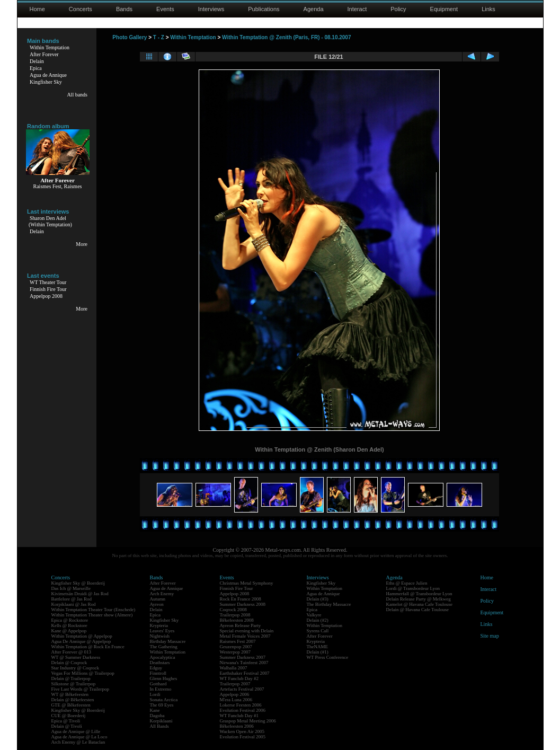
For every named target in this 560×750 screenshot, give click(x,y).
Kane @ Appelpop (69, 631)
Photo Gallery (130, 37)
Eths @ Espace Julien (407, 583)
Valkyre (314, 615)
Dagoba (157, 716)
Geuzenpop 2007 (236, 647)
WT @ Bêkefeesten (70, 694)
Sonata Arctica (164, 700)
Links (488, 9)
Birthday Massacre (168, 641)
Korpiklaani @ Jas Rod (74, 604)
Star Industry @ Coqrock (75, 668)
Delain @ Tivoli (67, 726)
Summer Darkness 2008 (243, 604)
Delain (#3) (318, 599)
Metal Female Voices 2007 (245, 636)
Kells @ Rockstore (69, 625)
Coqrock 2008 (233, 610)
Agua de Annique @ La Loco (79, 737)
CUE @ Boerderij (69, 716)
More (82, 244)
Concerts (81, 9)
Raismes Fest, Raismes (58, 186)
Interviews (211, 9)
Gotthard (158, 684)
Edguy (156, 668)
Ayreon (157, 604)
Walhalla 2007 (234, 668)
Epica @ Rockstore (70, 620)
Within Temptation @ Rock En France (88, 647)
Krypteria (159, 625)
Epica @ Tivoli (66, 721)
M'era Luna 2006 (236, 700)
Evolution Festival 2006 (243, 710)
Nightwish (160, 636)
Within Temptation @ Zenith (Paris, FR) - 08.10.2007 (286, 37)
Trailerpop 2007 (235, 684)
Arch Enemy (162, 594)
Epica (36, 68)
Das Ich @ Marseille (71, 588)
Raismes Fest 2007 (238, 641)
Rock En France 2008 (241, 599)
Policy (398, 9)
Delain (37, 61)
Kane (155, 710)
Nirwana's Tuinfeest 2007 (244, 663)
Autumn (158, 599)
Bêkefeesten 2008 (237, 620)
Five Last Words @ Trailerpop (80, 689)
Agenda (314, 9)
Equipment (444, 9)
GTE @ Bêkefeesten (71, 705)
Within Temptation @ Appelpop (82, 636)
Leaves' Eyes (162, 631)
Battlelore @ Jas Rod (72, 599)
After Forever (44, 54)
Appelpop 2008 (46, 296)
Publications (264, 9)
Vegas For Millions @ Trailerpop (83, 673)
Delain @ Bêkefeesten (73, 700)
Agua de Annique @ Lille (76, 731)
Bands (124, 9)
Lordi (155, 694)
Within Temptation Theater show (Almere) (92, 615)
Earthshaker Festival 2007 (245, 673)
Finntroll (158, 673)
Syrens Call (318, 631)
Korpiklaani (161, 721)
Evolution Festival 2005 (243, 737)
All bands (77, 95)
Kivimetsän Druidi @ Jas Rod (80, 594)
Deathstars (160, 663)
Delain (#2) (318, 620)
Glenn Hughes (164, 678)
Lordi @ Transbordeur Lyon (413, 588)
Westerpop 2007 (235, 652)
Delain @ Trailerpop (71, 678)
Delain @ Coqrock (69, 663)
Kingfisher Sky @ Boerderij (78, 583)
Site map (490, 636)
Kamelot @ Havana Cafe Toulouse (419, 604)
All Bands (159, 726)
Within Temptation (50, 47)
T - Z (159, 37)
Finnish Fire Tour (48, 289)
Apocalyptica (163, 657)
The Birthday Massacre (329, 604)
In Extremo (161, 689)
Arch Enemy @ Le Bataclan (78, 742)
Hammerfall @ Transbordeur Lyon (419, 594)
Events (165, 9)
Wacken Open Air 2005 (242, 731)
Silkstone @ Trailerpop (74, 684)
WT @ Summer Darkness (76, 657)
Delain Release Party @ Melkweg (419, 599)
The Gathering (164, 647)
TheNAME (318, 647)
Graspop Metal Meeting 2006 (248, 721)
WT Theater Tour (48, 282)
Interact (357, 9)
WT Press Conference (328, 657)
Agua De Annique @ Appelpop (81, 641)
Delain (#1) (318, 652)
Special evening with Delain (247, 631)
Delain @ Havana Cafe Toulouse (417, 610)
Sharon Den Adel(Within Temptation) (50, 221)
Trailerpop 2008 (235, 615)
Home (37, 9)
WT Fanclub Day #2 (239, 678)
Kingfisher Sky (46, 82)
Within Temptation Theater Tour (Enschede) (94, 610)
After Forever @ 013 (72, 652)
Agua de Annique (48, 75)
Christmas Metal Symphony (247, 583)
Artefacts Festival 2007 (242, 689)
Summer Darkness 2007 (243, 657)
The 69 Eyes (162, 705)
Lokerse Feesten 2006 (241, 705)
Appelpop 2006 (235, 694)
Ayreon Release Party (241, 625)
